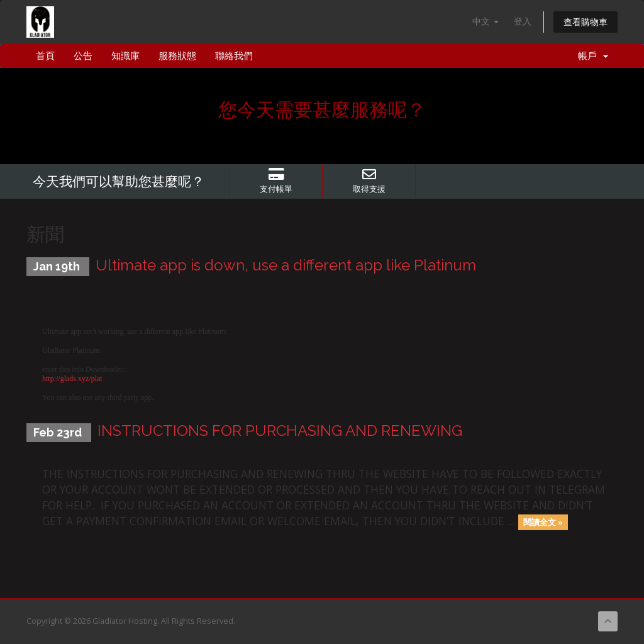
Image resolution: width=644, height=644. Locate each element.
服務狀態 (177, 56)
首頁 (45, 56)
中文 (486, 21)
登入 (523, 21)
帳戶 (593, 56)
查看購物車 (586, 22)
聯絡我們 (234, 56)
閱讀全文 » (543, 522)
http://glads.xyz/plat (72, 379)
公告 (83, 56)
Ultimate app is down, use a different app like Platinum (286, 265)
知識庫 (125, 56)
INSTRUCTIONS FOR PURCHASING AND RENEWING (280, 430)
